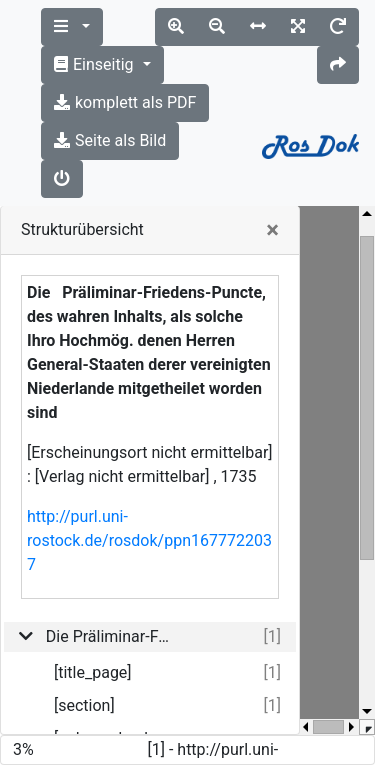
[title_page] (93, 672)
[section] (84, 705)
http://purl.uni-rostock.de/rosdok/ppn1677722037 (149, 540)
